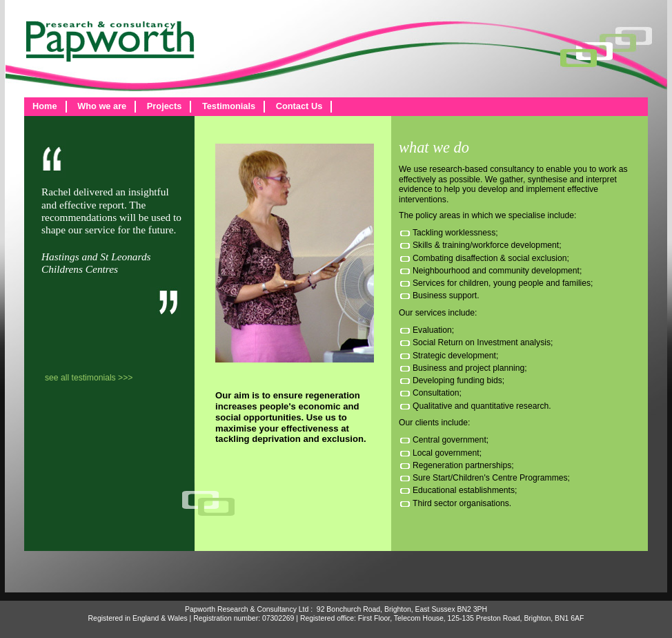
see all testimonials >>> (89, 378)
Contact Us (299, 106)
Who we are (102, 106)
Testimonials (229, 106)
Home (45, 106)
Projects (165, 106)
